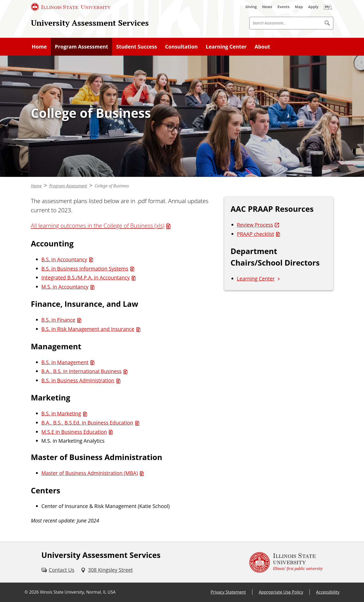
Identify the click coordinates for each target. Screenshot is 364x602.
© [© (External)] (26, 592)
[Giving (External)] (251, 7)
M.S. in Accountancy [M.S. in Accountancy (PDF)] (65, 287)
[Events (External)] (283, 7)
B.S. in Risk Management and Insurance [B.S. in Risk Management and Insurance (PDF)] (88, 329)
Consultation (181, 47)
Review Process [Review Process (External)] (255, 225)
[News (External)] (267, 7)
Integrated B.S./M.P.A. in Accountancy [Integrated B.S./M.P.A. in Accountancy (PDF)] (86, 278)
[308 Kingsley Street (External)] (107, 570)
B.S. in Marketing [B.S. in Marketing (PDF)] (61, 413)
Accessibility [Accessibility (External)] (328, 592)
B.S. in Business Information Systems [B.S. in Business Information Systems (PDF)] (85, 269)
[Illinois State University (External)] (71, 7)
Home (39, 47)
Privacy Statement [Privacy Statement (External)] (228, 592)
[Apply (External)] (313, 7)
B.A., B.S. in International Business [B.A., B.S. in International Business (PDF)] (82, 371)
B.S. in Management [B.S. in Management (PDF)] (65, 362)
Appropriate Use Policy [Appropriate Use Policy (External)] (281, 592)
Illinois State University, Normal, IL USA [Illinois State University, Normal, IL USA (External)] (78, 592)
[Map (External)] (299, 7)
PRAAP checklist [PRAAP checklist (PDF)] (256, 234)
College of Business (112, 186)
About (262, 47)
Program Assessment (81, 47)
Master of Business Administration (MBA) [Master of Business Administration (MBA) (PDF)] (90, 473)
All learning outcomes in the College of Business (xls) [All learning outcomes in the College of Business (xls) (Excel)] (98, 226)
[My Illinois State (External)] (328, 7)
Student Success (137, 47)
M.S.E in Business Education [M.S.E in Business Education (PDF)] (74, 432)
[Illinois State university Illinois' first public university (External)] (286, 562)
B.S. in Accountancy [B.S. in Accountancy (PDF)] (64, 259)
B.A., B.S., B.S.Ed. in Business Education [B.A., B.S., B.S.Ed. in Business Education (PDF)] (87, 423)
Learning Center (226, 47)
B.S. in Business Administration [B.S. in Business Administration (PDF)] (78, 380)
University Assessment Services (90, 23)
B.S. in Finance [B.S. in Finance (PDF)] (58, 320)
